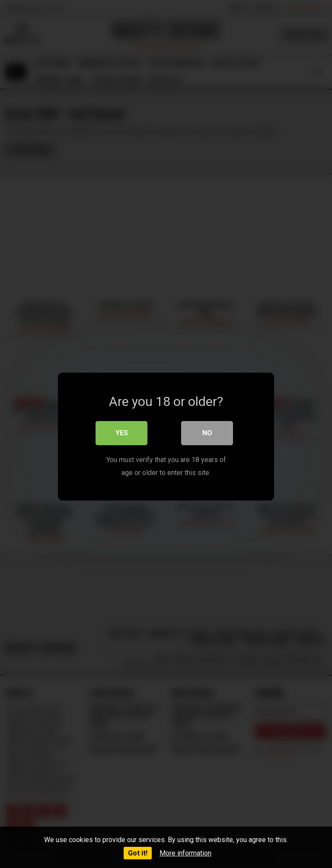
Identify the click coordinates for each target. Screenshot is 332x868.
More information (185, 853)
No (207, 430)
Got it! (138, 853)
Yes (122, 430)
